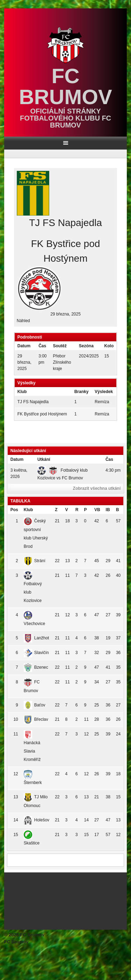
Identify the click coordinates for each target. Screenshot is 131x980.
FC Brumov (65, 86)
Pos (14, 510)
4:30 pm (113, 470)
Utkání (44, 459)
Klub (28, 510)
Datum (17, 459)
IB (108, 510)
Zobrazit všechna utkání (97, 488)
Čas (109, 459)
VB (97, 510)
